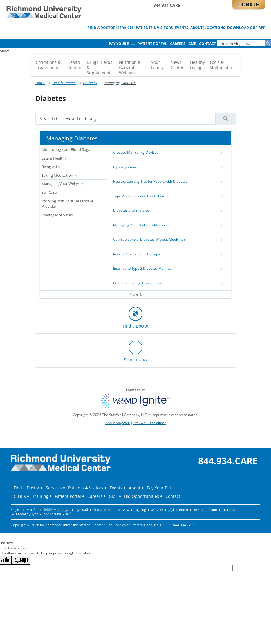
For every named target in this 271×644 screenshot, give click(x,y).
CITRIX (20, 496)
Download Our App (246, 28)
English (16, 510)
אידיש (125, 510)
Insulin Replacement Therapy (137, 254)
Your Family (157, 65)
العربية (66, 510)
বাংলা (197, 510)
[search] (125, 119)
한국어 (98, 510)
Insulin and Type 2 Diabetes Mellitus (142, 268)
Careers (178, 44)
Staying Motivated (57, 215)
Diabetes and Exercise (131, 210)
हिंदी (69, 514)
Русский (82, 510)
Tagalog (140, 510)
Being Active (52, 167)
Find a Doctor (102, 28)
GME (192, 44)
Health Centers (75, 65)
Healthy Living (197, 65)
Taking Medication (59, 175)
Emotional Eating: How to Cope (138, 283)
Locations (215, 28)
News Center (177, 65)
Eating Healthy (54, 158)
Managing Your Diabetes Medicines (142, 225)
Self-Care (49, 192)
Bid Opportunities (142, 496)
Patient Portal (152, 44)
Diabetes (90, 83)
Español (33, 510)
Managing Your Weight (63, 184)
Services (126, 28)
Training (40, 496)
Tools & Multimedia (221, 65)
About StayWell (118, 423)
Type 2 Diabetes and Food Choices (141, 196)
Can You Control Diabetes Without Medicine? (149, 239)
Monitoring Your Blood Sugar (67, 149)
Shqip (112, 510)
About (196, 28)
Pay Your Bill (122, 44)
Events (182, 28)
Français (228, 510)
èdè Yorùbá (52, 514)
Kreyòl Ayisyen (27, 514)
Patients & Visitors (154, 28)
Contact (207, 44)
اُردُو (171, 510)
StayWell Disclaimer (150, 423)
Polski (184, 510)
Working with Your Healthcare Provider (67, 204)
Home (40, 83)
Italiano (211, 510)
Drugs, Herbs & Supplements (100, 67)
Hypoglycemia (125, 167)
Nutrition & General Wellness (130, 67)
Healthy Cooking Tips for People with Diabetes (150, 181)
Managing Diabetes (120, 83)
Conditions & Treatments (48, 65)
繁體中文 (50, 510)
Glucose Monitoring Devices (136, 152)
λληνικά (157, 510)
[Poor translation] (21, 560)
